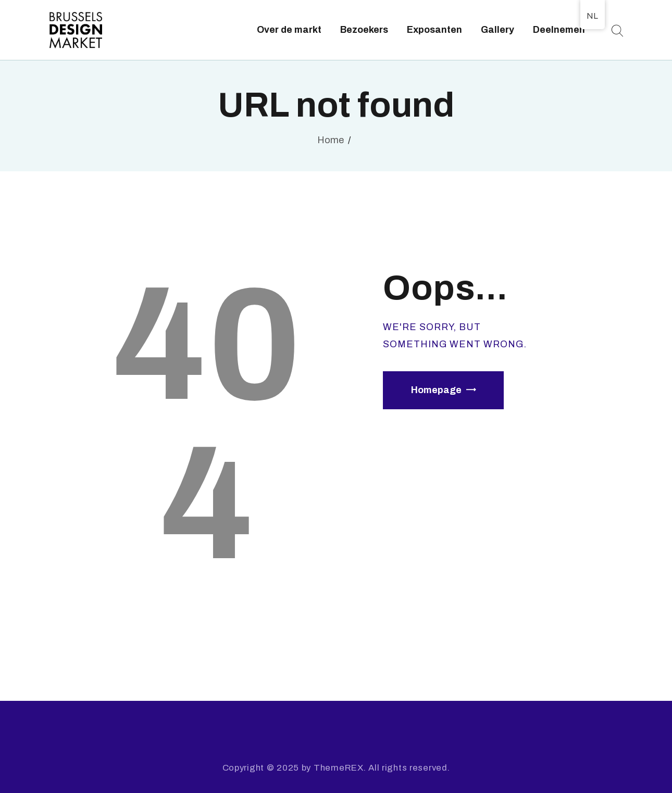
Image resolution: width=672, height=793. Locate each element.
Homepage (436, 390)
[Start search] (617, 31)
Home (331, 140)
